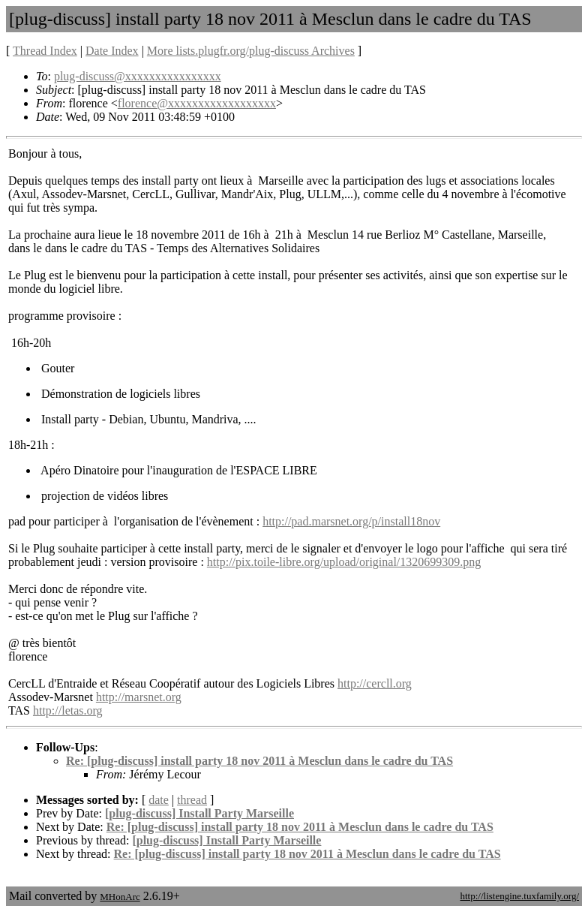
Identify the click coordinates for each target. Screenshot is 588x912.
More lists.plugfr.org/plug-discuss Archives (251, 51)
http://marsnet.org (139, 697)
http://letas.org (68, 710)
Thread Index (45, 51)
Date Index (112, 51)
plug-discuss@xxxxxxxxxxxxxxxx (138, 76)
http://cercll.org (375, 683)
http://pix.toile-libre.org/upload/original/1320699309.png (344, 562)
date (159, 800)
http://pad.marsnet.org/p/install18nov (351, 521)
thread (192, 800)
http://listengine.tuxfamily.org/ (519, 896)
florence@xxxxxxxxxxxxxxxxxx (197, 103)
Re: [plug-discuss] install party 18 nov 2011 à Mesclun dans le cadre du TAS (259, 761)
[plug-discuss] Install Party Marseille (199, 813)
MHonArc (120, 897)
